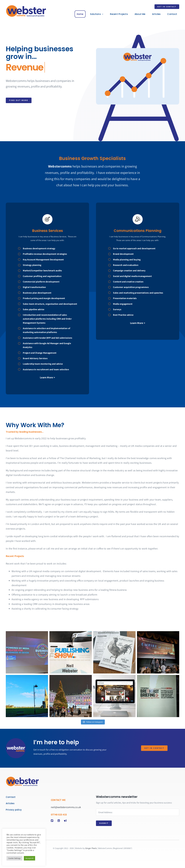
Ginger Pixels (91, 848)
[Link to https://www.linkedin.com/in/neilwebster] (59, 821)
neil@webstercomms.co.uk (66, 807)
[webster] (26, 6)
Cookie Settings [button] (14, 858)
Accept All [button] (29, 858)
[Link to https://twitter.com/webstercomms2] (53, 821)
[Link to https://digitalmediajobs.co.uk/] (66, 821)
